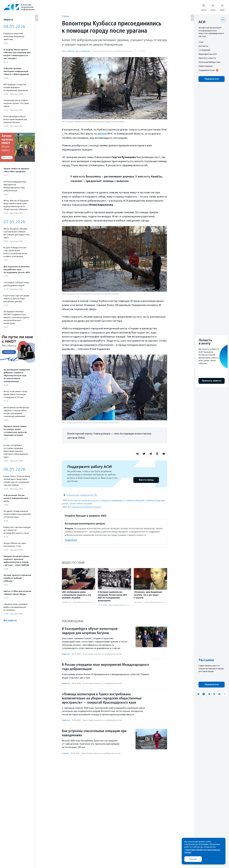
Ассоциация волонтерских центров (84, 507)
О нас (201, 42)
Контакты (203, 46)
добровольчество (91, 500)
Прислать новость (207, 58)
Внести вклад (146, 480)
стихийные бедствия (155, 500)
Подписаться (212, 79)
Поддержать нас (207, 70)
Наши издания (205, 66)
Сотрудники (204, 50)
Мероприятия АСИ (208, 54)
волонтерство (74, 500)
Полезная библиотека (209, 62)
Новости (66, 654)
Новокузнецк (73, 495)
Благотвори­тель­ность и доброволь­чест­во (112, 51)
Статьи (66, 16)
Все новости (10, 621)
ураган (65, 503)
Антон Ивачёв (68, 51)
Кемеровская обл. (89, 495)
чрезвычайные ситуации (81, 503)
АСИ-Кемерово (83, 51)
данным (102, 134)
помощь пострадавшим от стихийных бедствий (122, 500)
